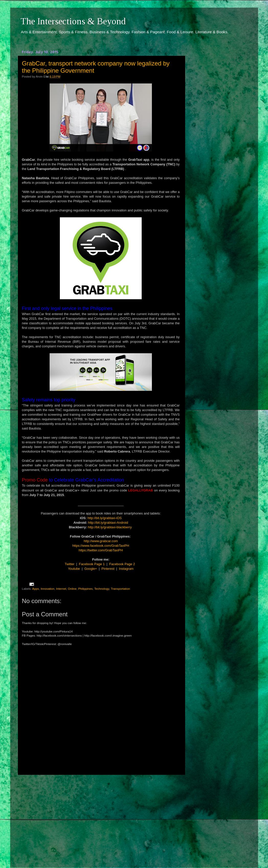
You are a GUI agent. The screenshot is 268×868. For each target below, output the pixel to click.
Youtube (74, 569)
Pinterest (108, 569)
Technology (102, 589)
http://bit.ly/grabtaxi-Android (108, 523)
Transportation (120, 589)
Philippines (86, 589)
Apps (36, 589)
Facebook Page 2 (122, 564)
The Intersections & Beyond (73, 21)
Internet (61, 589)
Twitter (70, 564)
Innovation (48, 589)
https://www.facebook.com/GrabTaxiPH (101, 546)
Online (72, 589)
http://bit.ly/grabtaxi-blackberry (110, 527)
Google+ (91, 569)
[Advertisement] (101, 817)
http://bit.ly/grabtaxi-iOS (105, 518)
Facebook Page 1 (92, 564)
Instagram (126, 569)
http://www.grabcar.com (101, 541)
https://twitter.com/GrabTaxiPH (101, 550)
